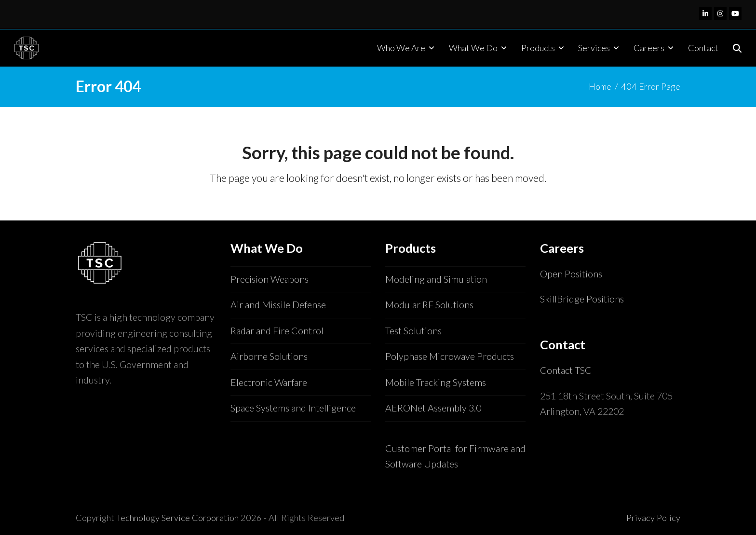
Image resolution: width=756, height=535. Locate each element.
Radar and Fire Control (277, 331)
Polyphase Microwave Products (450, 356)
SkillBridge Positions (582, 299)
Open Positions (571, 274)
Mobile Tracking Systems (436, 382)
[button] (737, 48)
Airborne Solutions (269, 356)
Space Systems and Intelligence (293, 408)
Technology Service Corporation (177, 518)
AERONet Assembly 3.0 (433, 408)
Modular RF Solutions (429, 305)
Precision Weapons (270, 279)
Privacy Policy (653, 518)
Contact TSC (566, 370)
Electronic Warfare (269, 382)
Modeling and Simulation (436, 279)
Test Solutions (413, 331)
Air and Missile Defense (278, 305)
